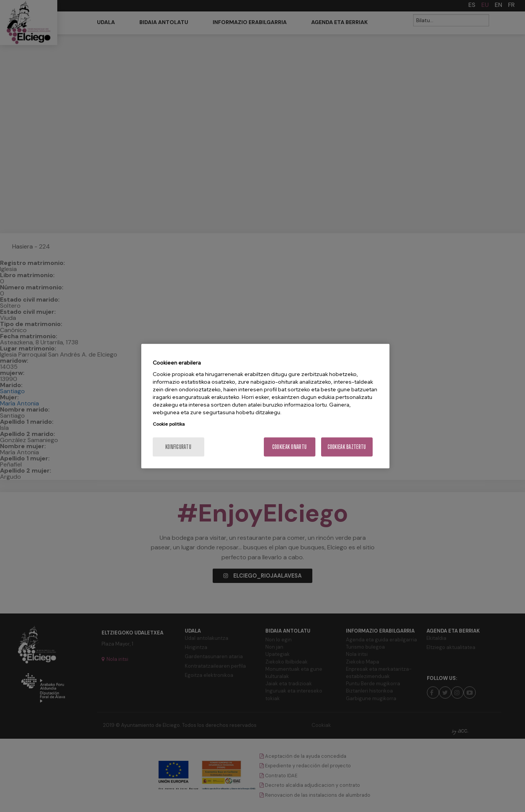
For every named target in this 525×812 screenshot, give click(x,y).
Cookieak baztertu (347, 447)
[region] (265, 406)
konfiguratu (178, 447)
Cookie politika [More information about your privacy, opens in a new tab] (169, 424)
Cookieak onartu (289, 447)
